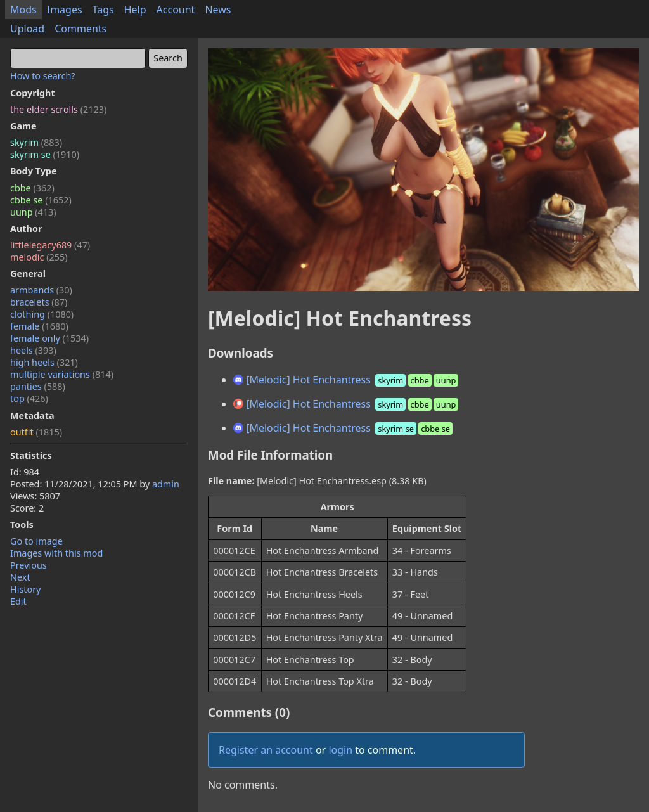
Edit (18, 601)
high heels (44, 362)
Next (20, 577)
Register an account (266, 750)
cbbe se (41, 200)
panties (38, 386)
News (218, 10)
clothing (42, 314)
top (29, 398)
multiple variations (62, 374)
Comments (80, 29)
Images (65, 10)
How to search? (43, 76)
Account (176, 10)
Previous (29, 565)
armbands (41, 290)
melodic (39, 257)
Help (135, 10)
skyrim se (45, 154)
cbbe (32, 188)
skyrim (36, 142)
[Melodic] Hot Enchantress (347, 380)
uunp (33, 212)
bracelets (39, 302)
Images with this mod (56, 553)
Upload (27, 29)
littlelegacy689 (50, 245)
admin (166, 484)
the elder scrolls (58, 109)
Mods (23, 10)
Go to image (36, 541)
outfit (36, 432)
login (340, 750)
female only (49, 338)
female (39, 326)
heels (33, 350)
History (25, 589)
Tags (103, 10)
